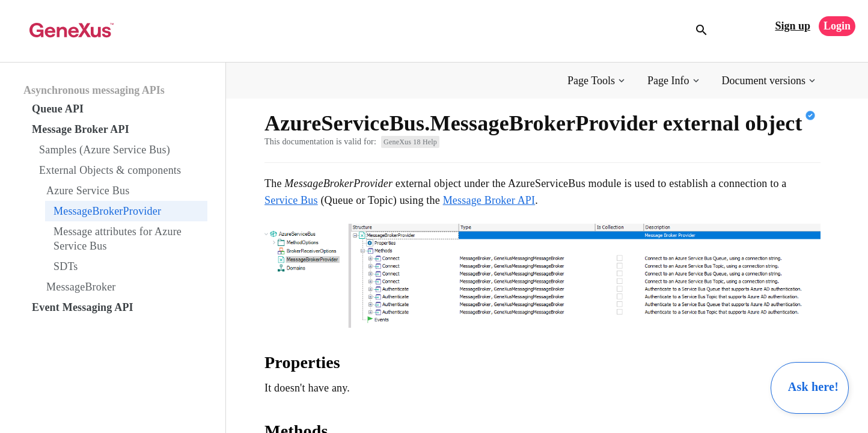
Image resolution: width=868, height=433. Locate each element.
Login (837, 26)
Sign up (793, 26)
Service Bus (291, 200)
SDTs (66, 266)
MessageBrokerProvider (107, 211)
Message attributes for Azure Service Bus (118, 239)
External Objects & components (110, 170)
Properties (302, 362)
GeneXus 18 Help (410, 142)
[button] (597, 81)
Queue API (58, 109)
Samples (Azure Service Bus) (105, 150)
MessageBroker (81, 287)
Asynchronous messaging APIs (94, 90)
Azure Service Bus (88, 191)
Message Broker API (81, 129)
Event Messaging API (83, 307)
